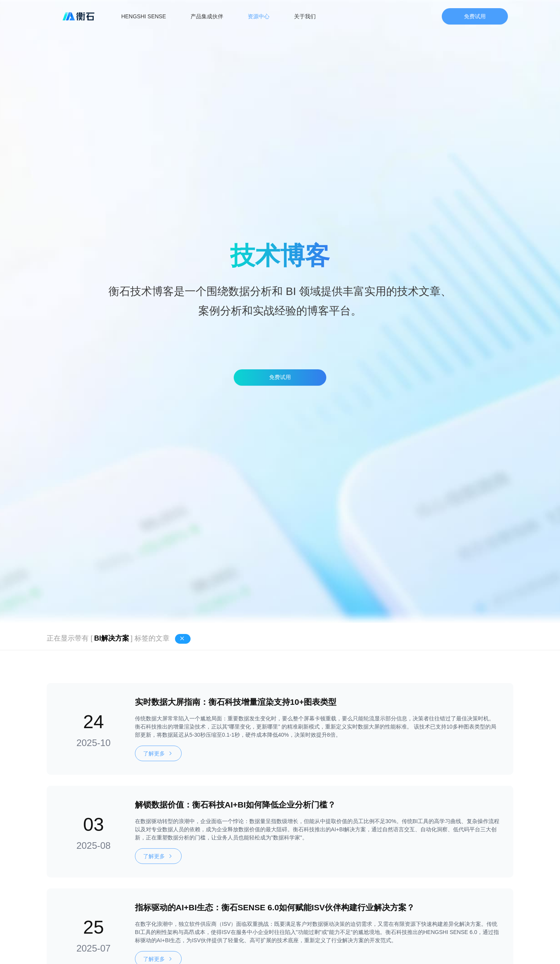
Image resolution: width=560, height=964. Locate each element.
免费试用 (475, 16)
